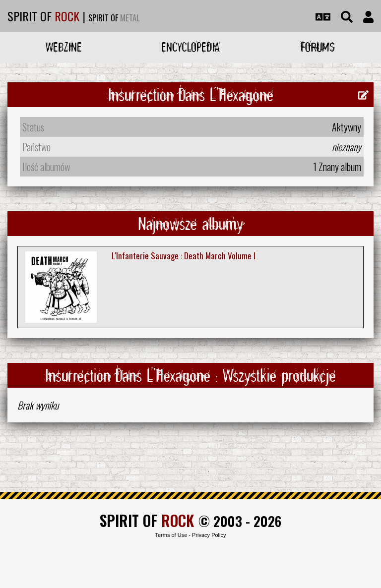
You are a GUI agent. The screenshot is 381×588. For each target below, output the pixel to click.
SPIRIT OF (43, 16)
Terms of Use (171, 535)
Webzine (64, 47)
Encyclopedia (190, 47)
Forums (318, 47)
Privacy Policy (209, 535)
